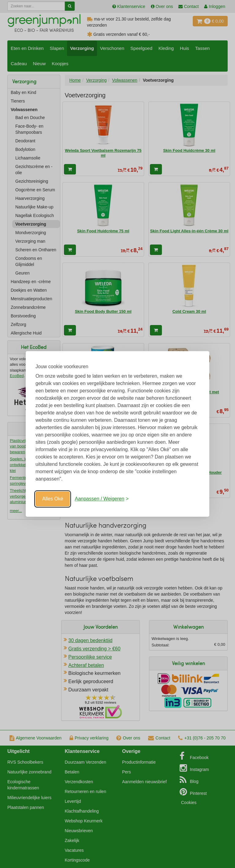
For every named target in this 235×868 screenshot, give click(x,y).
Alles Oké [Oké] (53, 499)
